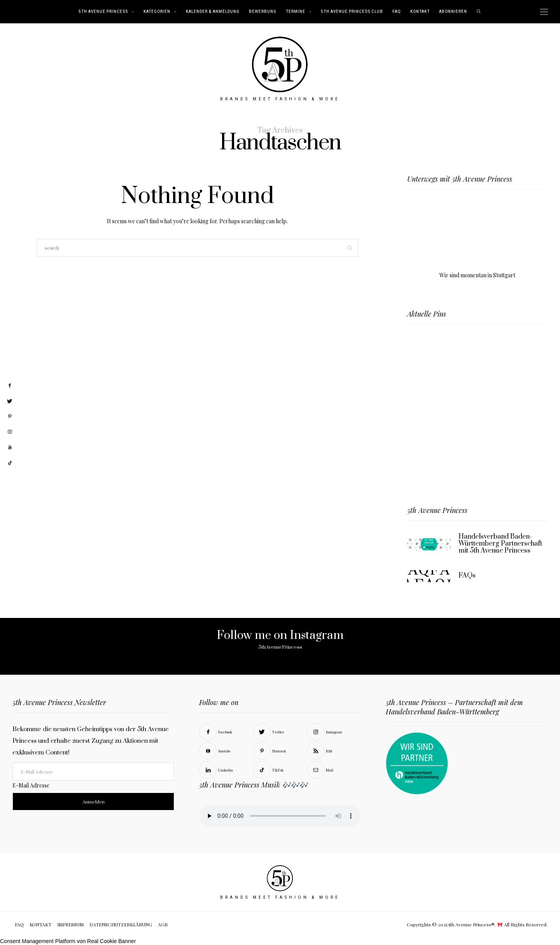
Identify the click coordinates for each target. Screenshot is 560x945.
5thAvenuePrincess (280, 647)
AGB (163, 924)
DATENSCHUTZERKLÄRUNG (121, 924)
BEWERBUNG (263, 12)
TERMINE (296, 12)
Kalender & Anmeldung (213, 12)
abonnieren (453, 12)
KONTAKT (420, 12)
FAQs (467, 576)
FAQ (397, 12)
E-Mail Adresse (31, 785)
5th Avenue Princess (103, 12)
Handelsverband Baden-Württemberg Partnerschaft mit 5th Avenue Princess (500, 544)
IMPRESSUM (70, 924)
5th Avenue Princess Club (352, 12)
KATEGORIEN (157, 12)
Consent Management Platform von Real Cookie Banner (68, 941)
